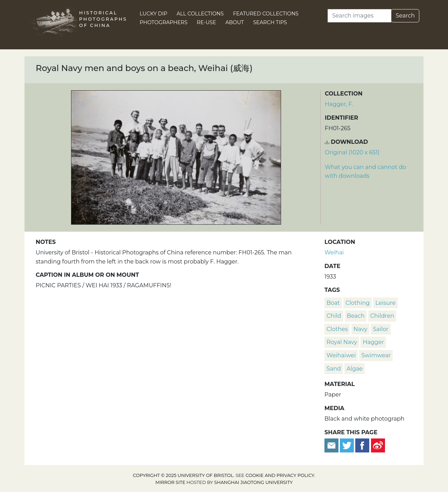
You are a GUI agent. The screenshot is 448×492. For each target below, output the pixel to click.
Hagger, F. (339, 104)
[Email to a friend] (332, 445)
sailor (380, 329)
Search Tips (270, 22)
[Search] (359, 16)
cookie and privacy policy (280, 475)
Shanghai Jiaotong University (253, 482)
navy (360, 329)
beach (356, 316)
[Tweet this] (348, 445)
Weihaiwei (341, 355)
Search (405, 16)
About (235, 22)
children (382, 316)
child (334, 316)
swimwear (376, 355)
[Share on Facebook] (362, 445)
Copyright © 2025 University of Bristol (183, 475)
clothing (358, 303)
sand (334, 369)
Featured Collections (266, 14)
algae (355, 369)
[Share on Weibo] (378, 445)
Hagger (373, 342)
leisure (385, 303)
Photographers (164, 22)
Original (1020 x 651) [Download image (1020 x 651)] (352, 152)
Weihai (334, 252)
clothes (337, 329)
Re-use (206, 22)
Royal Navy (342, 342)
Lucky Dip (153, 14)
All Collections (200, 14)
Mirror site (170, 482)
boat (333, 303)
